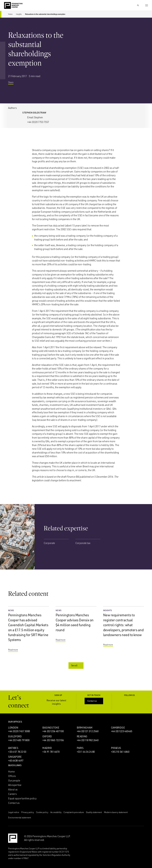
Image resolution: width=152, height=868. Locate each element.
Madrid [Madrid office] (47, 748)
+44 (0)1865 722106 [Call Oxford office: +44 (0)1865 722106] (53, 740)
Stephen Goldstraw (34, 113)
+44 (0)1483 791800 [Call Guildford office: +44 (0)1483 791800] (19, 740)
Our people (14, 780)
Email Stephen (35, 117)
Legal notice (14, 812)
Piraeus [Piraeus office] (116, 748)
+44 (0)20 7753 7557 (38, 122)
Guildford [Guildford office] (15, 736)
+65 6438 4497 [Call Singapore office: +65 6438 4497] (16, 761)
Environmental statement (20, 818)
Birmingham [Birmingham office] (85, 728)
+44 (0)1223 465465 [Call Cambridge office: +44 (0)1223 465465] (122, 731)
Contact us (94, 701)
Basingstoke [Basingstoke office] (51, 728)
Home (10, 14)
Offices (12, 776)
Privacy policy (28, 812)
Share (13, 83)
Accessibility (56, 812)
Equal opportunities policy (22, 798)
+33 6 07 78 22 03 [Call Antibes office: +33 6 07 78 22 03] (17, 752)
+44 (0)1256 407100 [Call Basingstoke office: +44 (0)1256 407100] (53, 731)
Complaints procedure (74, 812)
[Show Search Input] (138, 5)
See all (76, 665)
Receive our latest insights (60, 702)
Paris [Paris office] (80, 748)
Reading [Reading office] (82, 736)
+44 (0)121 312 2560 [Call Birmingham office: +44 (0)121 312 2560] (88, 731)
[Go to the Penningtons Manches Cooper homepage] (13, 6)
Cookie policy (42, 812)
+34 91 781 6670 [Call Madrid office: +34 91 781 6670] (51, 752)
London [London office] (13, 728)
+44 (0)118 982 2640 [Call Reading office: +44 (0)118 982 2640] (88, 740)
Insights (19, 14)
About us (13, 789)
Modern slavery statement (116, 812)
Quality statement (94, 812)
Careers (12, 794)
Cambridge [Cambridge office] (118, 728)
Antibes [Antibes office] (13, 748)
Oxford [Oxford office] (47, 736)
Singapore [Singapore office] (15, 757)
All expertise (15, 785)
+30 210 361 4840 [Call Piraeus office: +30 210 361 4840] (120, 752)
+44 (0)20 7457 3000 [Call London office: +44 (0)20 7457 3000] (19, 731)
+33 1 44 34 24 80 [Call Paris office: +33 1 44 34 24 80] (86, 752)
